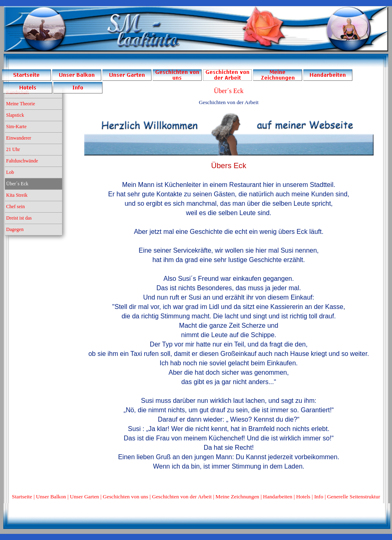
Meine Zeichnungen (237, 497)
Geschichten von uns (126, 497)
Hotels (303, 497)
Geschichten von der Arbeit (182, 497)
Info (318, 497)
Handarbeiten (278, 497)
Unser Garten (84, 497)
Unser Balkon (51, 497)
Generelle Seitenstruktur (354, 497)
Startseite (22, 497)
